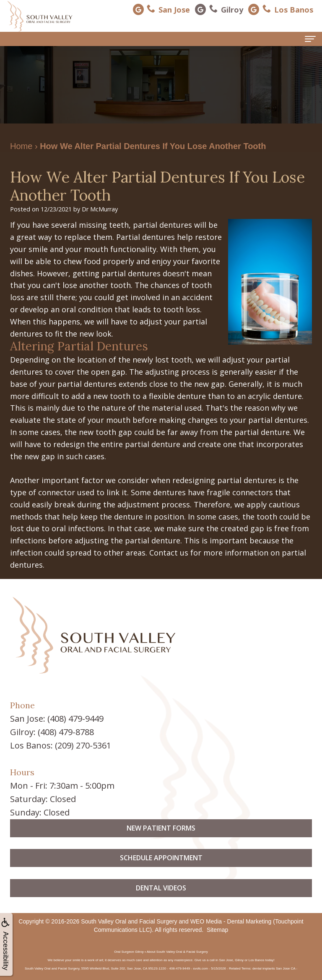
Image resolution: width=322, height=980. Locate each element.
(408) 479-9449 (75, 719)
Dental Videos (161, 903)
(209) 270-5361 (83, 745)
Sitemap (217, 930)
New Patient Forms (161, 843)
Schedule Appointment (161, 873)
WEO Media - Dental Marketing (231, 921)
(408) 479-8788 (66, 732)
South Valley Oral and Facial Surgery (129, 921)
